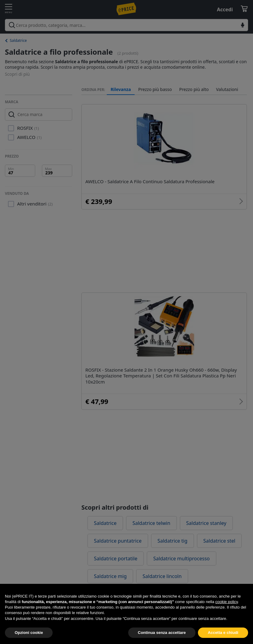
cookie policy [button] (227, 615)
